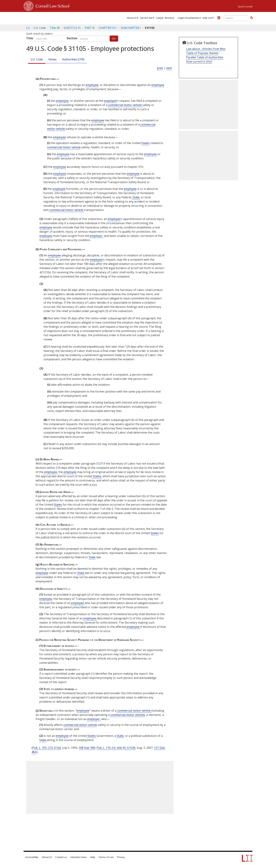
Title (30, 38)
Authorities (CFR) (73, 59)
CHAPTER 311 (108, 28)
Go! (114, 38)
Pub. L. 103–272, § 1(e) (47, 748)
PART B (90, 28)
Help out (207, 18)
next (169, 68)
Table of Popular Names (202, 53)
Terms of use (106, 857)
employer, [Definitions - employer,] (96, 236)
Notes (52, 59)
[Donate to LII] (219, 18)
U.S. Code (37, 59)
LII (28, 28)
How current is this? (199, 61)
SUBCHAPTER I (131, 28)
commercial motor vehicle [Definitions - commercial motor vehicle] (125, 105)
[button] (252, 18)
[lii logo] (63, 18)
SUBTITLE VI (72, 28)
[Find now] (252, 18)
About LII (132, 18)
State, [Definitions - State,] (136, 197)
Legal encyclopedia (188, 18)
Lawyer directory (165, 18)
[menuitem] (132, 18)
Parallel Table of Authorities (205, 57)
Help (93, 857)
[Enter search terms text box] (236, 18)
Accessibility (32, 857)
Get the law (146, 18)
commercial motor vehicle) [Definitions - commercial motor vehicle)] (127, 715)
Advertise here (79, 857)
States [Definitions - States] (145, 143)
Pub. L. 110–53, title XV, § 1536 (116, 748)
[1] (101, 463)
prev (160, 68)
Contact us (61, 857)
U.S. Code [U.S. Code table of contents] (40, 28)
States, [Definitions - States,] (97, 476)
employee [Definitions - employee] (92, 85)
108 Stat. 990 (87, 748)
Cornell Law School (51, 5)
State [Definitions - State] (92, 557)
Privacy (121, 857)
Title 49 (55, 28)
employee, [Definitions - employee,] (51, 472)
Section (72, 38)
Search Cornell (245, 7)
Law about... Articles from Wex (206, 49)
